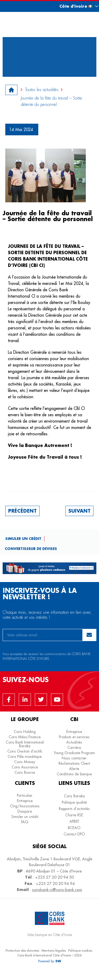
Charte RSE (74, 815)
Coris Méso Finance (25, 737)
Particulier (25, 795)
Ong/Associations (25, 806)
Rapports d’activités (74, 809)
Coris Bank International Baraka (25, 744)
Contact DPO (74, 834)
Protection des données (22, 950)
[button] (74, 6)
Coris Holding (25, 732)
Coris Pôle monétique (25, 757)
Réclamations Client (74, 763)
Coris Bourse (25, 772)
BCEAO (74, 828)
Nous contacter (74, 758)
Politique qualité (74, 802)
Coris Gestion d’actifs (25, 751)
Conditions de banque (74, 774)
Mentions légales (54, 950)
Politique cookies (80, 950)
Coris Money (25, 762)
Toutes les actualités (42, 90)
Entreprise (74, 732)
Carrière (74, 748)
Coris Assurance (25, 767)
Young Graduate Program (74, 753)
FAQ (25, 822)
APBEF (74, 821)
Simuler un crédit (23, 538)
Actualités (74, 742)
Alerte (74, 769)
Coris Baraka (74, 796)
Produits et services (74, 737)
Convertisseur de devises (31, 549)
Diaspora (25, 811)
